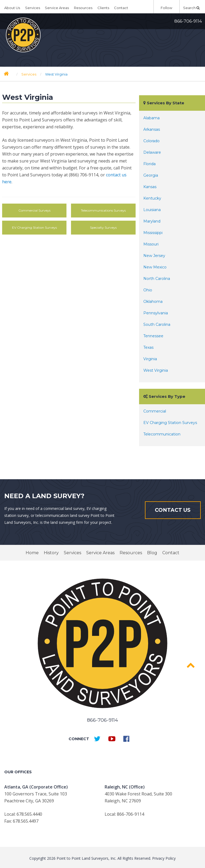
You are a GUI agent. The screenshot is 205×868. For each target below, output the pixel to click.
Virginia (150, 359)
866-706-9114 (188, 21)
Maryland (152, 221)
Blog (152, 553)
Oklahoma (153, 302)
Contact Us (173, 510)
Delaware (152, 152)
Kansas (150, 187)
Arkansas (152, 129)
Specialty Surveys (103, 227)
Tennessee (153, 336)
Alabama (151, 118)
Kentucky (152, 198)
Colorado (151, 141)
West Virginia (156, 370)
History (51, 553)
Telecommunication (162, 434)
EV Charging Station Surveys (34, 227)
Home (32, 553)
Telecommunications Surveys (103, 210)
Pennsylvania (156, 313)
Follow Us (166, 9)
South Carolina (157, 324)
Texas (148, 347)
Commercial (155, 411)
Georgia (151, 175)
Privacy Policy (164, 858)
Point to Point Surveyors (23, 35)
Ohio (148, 290)
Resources (83, 8)
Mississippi (153, 233)
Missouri (151, 244)
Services (33, 8)
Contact (121, 8)
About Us (12, 8)
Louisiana (152, 210)
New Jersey (154, 256)
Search (191, 8)
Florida (149, 164)
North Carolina (157, 279)
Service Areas (57, 8)
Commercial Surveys (34, 210)
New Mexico (155, 267)
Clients (103, 8)
